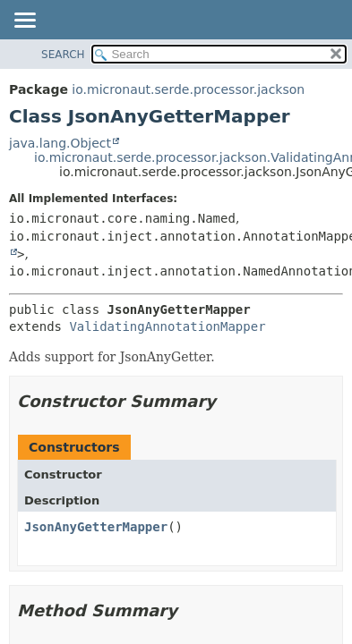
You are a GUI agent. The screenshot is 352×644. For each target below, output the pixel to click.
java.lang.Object (60, 143)
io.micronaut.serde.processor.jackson (188, 89)
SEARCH (63, 55)
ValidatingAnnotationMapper (167, 326)
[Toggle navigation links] (24, 21)
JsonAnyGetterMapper (96, 527)
